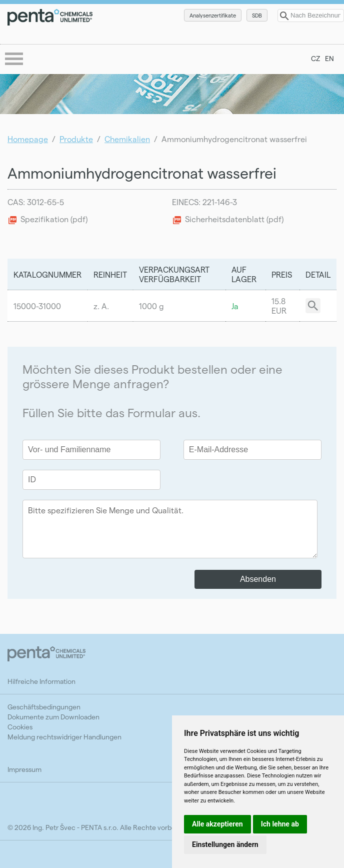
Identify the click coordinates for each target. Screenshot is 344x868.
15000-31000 (37, 306)
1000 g (151, 306)
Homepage (28, 139)
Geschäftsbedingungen (44, 707)
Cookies (20, 727)
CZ (315, 58)
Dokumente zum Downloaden (53, 717)
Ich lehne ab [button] (280, 824)
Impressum (24, 769)
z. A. (101, 306)
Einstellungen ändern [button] (225, 844)
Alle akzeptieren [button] (217, 824)
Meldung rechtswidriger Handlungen (64, 737)
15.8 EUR (279, 306)
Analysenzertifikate (213, 15)
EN (329, 58)
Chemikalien (127, 139)
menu (15, 60)
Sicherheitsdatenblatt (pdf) (234, 219)
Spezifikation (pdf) (54, 219)
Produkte (76, 139)
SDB (257, 15)
